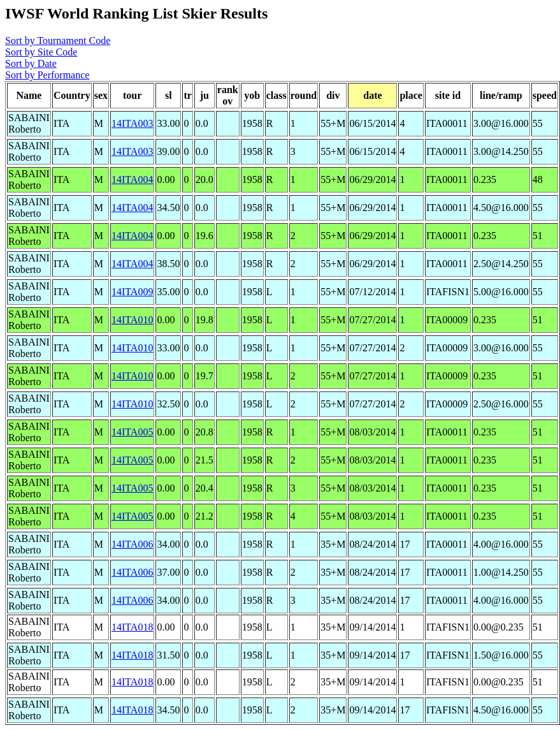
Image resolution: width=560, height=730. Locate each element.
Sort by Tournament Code (58, 40)
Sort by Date (31, 63)
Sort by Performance (47, 75)
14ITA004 (132, 179)
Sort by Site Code (41, 52)
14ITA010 (132, 320)
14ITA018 (132, 627)
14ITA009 (132, 292)
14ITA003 (132, 123)
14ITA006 (132, 544)
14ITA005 (132, 432)
